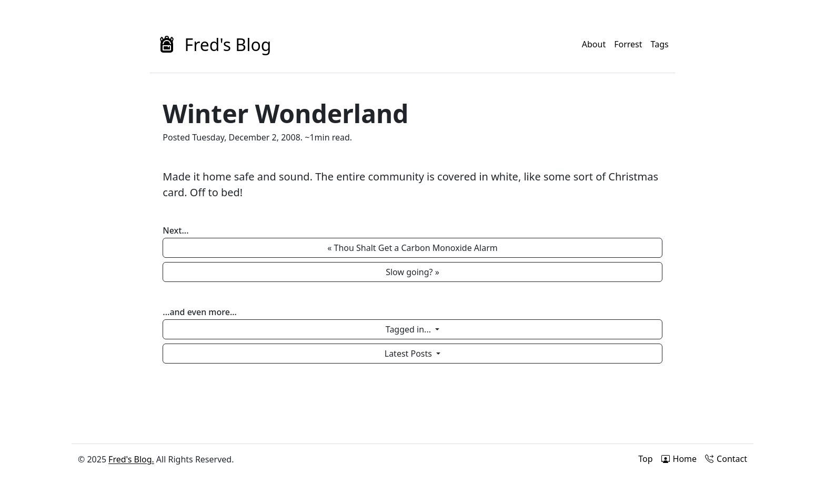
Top (645, 459)
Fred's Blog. (131, 459)
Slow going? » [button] (413, 272)
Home (679, 459)
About (594, 44)
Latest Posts (409, 354)
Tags (660, 44)
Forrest (628, 44)
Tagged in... (409, 329)
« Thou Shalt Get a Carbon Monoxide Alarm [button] (413, 248)
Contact (726, 459)
